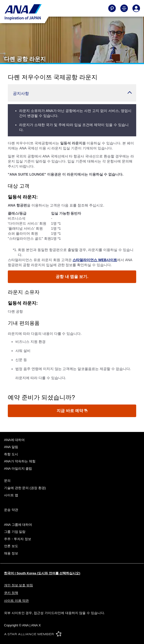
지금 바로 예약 (72, 411)
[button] (72, 93)
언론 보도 (11, 546)
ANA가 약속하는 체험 (20, 461)
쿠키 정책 (11, 593)
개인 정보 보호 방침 (19, 585)
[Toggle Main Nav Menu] (124, 8)
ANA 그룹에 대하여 (18, 525)
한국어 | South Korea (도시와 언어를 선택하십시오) (42, 573)
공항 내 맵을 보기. (72, 277)
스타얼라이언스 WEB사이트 (95, 260)
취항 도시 (11, 454)
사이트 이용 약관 (16, 601)
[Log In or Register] (136, 8)
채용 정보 (11, 553)
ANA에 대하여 (14, 440)
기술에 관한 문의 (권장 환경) (25, 488)
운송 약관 (11, 510)
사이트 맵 (11, 495)
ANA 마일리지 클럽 (18, 469)
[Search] (112, 8)
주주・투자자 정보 (18, 539)
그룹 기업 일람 (15, 532)
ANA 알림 (11, 447)
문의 (7, 481)
